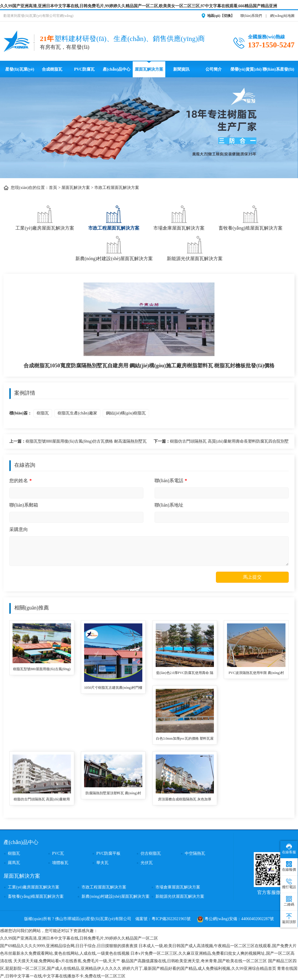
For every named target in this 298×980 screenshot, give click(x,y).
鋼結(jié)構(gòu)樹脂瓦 (126, 413)
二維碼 (289, 901)
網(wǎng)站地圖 (282, 16)
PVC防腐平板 (108, 853)
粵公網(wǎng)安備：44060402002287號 (235, 919)
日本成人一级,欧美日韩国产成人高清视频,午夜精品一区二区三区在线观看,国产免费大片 (218, 946)
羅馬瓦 (14, 863)
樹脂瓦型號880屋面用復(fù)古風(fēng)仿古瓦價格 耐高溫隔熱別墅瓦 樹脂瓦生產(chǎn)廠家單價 (78, 442)
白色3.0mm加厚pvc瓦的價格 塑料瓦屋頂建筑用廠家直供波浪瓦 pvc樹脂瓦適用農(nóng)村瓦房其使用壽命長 (185, 739)
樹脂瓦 (43, 413)
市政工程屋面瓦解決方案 (117, 188)
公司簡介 (214, 69)
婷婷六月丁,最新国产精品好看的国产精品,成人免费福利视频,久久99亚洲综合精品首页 (199, 969)
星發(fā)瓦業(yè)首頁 (20, 72)
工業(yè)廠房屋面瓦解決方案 (45, 217)
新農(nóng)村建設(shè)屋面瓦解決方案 (114, 248)
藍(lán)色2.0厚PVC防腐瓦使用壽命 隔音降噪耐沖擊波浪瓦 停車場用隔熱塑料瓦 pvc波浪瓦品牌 (185, 673)
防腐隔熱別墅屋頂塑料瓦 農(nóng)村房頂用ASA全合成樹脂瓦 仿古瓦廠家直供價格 (113, 794)
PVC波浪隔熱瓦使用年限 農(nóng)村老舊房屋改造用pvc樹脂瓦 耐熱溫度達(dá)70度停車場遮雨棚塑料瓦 (256, 673)
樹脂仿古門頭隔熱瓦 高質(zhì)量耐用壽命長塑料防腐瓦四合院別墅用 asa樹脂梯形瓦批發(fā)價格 (221, 442)
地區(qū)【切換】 (221, 16)
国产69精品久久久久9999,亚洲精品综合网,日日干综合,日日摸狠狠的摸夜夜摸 (69, 946)
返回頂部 (289, 919)
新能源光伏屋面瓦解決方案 (195, 248)
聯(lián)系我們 (251, 16)
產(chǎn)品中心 (117, 69)
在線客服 (289, 849)
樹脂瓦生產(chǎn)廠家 (77, 413)
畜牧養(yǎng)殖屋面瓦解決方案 (251, 217)
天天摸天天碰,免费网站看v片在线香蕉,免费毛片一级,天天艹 (67, 961)
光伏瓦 (147, 863)
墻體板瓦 (60, 863)
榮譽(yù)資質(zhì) (246, 69)
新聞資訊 (181, 69)
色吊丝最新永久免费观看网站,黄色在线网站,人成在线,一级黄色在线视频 (65, 953)
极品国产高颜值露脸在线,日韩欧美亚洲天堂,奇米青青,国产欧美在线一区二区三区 (194, 961)
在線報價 (289, 866)
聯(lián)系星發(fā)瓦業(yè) (278, 72)
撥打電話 (289, 884)
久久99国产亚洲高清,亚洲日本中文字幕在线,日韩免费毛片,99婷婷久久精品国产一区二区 (79, 938)
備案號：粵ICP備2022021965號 (163, 919)
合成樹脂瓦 (52, 69)
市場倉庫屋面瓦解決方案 (179, 217)
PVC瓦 (58, 853)
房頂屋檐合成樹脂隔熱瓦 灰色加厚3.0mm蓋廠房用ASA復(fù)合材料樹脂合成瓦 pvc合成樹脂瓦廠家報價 (185, 800)
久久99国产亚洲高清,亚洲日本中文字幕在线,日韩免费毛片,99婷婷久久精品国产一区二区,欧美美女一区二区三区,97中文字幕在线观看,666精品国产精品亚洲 (139, 6)
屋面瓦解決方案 (149, 69)
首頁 (53, 188)
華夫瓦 (102, 863)
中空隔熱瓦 (195, 853)
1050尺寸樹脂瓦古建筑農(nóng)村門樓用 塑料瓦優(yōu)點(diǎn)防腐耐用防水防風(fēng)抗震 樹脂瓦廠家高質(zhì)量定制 (113, 688)
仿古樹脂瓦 (151, 853)
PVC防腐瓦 (84, 69)
